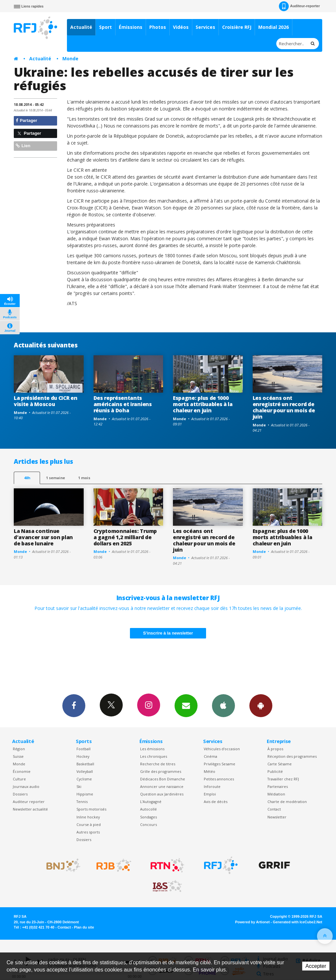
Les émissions (152, 749)
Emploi (210, 794)
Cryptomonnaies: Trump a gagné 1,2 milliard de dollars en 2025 (125, 537)
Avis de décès (216, 802)
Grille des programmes (161, 771)
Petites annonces (219, 779)
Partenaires (278, 786)
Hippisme (85, 794)
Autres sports (88, 832)
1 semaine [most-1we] (55, 478)
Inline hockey (88, 817)
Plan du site (84, 927)
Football (84, 749)
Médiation (276, 794)
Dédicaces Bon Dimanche (163, 779)
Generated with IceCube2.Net (298, 922)
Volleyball (85, 771)
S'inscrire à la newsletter (168, 633)
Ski (79, 786)
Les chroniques (154, 756)
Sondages (148, 817)
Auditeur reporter (29, 802)
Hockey (83, 756)
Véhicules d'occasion (222, 749)
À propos (275, 749)
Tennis (82, 802)
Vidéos (181, 27)
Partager (26, 120)
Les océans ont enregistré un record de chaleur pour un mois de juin (284, 407)
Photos (158, 27)
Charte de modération (287, 802)
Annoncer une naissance (162, 786)
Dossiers (20, 794)
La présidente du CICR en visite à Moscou (45, 401)
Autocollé (148, 809)
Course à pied (89, 824)
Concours (148, 824)
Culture (19, 779)
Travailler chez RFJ (283, 779)
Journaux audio (26, 786)
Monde (70, 59)
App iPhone (223, 705)
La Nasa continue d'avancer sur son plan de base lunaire (43, 537)
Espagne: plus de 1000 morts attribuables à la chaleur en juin (203, 404)
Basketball (85, 764)
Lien (23, 146)
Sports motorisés (91, 809)
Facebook (74, 705)
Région (19, 749)
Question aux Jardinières (162, 794)
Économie (22, 771)
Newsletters (186, 705)
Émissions (131, 27)
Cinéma (210, 756)
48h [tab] (27, 478)
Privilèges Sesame (220, 764)
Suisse (18, 756)
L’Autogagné (151, 802)
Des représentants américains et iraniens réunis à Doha (123, 404)
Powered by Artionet (252, 922)
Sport (105, 27)
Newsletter (277, 817)
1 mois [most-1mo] (84, 478)
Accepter (316, 966)
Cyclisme (84, 779)
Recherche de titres (158, 764)
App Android (261, 705)
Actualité (81, 27)
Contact (274, 809)
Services (205, 27)
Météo (210, 771)
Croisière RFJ (237, 27)
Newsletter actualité (30, 809)
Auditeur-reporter (299, 6)
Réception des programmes (292, 756)
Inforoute (212, 786)
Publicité (275, 771)
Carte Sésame (280, 764)
